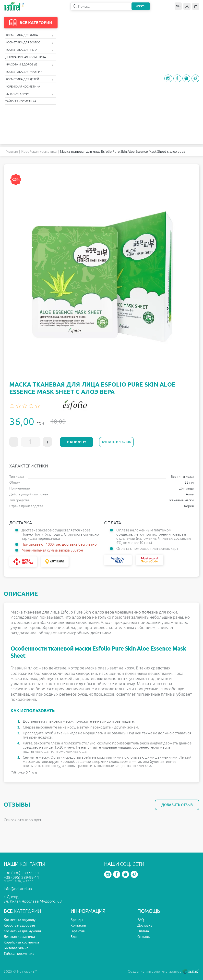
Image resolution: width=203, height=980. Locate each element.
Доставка (145, 925)
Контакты (78, 925)
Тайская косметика (21, 101)
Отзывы (144, 937)
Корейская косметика (23, 86)
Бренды (77, 920)
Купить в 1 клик (116, 442)
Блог (74, 937)
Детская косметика (19, 937)
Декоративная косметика (26, 57)
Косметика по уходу (20, 920)
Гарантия (78, 931)
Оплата (143, 931)
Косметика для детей (29, 79)
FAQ (141, 920)
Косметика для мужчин (24, 72)
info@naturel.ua (18, 889)
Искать (141, 6)
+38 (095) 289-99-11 (21, 877)
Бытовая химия (29, 94)
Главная (12, 151)
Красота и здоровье (29, 65)
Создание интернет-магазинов (164, 971)
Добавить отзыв (177, 805)
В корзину (77, 442)
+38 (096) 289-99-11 (21, 873)
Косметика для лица (29, 35)
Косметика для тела (29, 50)
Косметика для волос (29, 43)
